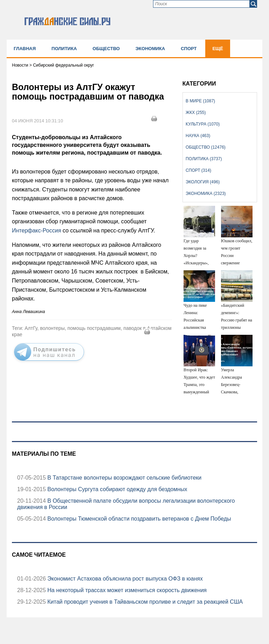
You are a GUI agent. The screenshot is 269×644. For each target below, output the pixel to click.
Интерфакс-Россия (36, 231)
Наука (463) (198, 136)
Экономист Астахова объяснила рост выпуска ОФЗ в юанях (124, 579)
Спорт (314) (198, 170)
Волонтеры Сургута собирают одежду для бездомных (117, 489)
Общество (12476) (206, 147)
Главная (25, 49)
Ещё (218, 49)
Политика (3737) (204, 159)
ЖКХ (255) (196, 113)
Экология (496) (203, 182)
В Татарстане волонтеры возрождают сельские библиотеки (124, 478)
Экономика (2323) (206, 194)
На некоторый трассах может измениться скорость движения (126, 590)
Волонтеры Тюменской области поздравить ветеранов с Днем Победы (139, 519)
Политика (64, 49)
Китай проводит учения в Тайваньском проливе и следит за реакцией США (144, 602)
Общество (106, 49)
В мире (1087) (200, 101)
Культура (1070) (203, 124)
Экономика (150, 49)
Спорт (189, 49)
